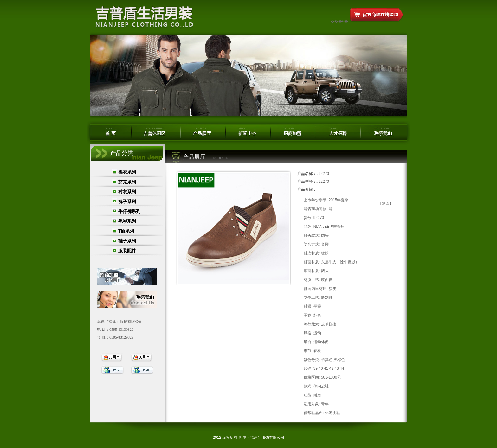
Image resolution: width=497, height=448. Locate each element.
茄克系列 (127, 182)
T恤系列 (126, 231)
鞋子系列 (127, 241)
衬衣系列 (127, 192)
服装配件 (127, 251)
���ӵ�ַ (339, 21)
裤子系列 (127, 202)
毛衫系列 (127, 221)
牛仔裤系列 (129, 211)
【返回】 (386, 203)
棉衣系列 (129, 172)
